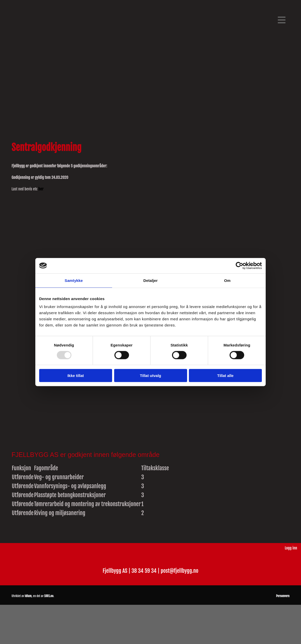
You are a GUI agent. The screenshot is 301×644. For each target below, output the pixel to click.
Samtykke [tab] (74, 280)
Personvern (283, 596)
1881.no (49, 596)
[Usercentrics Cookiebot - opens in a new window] (239, 265)
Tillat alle (225, 376)
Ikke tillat (76, 376)
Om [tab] (227, 280)
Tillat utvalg (150, 376)
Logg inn (291, 548)
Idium (28, 596)
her (41, 189)
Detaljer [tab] (150, 280)
